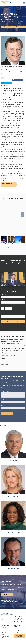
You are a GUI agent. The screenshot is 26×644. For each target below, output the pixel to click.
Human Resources (13, 16)
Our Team (3, 620)
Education (4, 16)
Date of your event (5, 305)
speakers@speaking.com (6, 4)
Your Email (4, 299)
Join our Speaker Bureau (19, 629)
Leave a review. (19, 67)
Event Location (4, 314)
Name (2, 400)
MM (2, 311)
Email (2, 406)
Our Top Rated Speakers (6, 631)
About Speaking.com (6, 616)
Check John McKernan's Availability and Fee (13, 27)
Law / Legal (17, 72)
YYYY (10, 311)
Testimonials (4, 618)
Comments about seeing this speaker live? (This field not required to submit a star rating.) (13, 391)
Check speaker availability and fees (20, 636)
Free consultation (18, 616)
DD (6, 311)
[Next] (23, 214)
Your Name (4, 294)
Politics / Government (11, 18)
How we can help (18, 622)
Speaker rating (6, 386)
